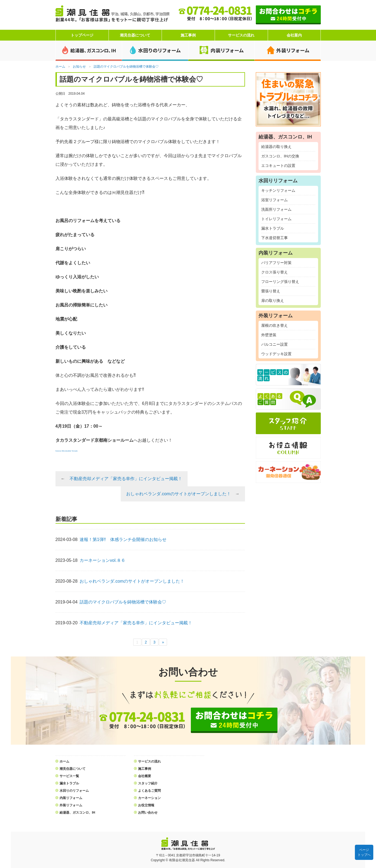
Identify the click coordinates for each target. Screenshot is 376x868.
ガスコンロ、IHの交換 (280, 156)
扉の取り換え (273, 301)
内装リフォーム (71, 798)
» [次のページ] (163, 642)
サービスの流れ (241, 35)
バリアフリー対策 (276, 263)
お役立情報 (146, 805)
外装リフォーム (71, 805)
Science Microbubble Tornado (67, 451)
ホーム (64, 761)
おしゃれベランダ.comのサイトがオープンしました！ (179, 494)
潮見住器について (135, 35)
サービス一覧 (69, 776)
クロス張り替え (274, 272)
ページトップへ (364, 852)
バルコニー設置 (274, 344)
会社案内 (294, 35)
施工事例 (188, 35)
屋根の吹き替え (274, 325)
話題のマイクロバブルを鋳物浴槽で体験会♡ (123, 602)
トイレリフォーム (276, 219)
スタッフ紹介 (148, 783)
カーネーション (149, 798)
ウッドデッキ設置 (276, 354)
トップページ (82, 35)
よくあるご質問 (149, 791)
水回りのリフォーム (74, 791)
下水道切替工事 (274, 238)
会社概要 (145, 776)
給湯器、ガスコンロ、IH (77, 813)
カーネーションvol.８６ (102, 560)
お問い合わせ (148, 813)
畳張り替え (271, 291)
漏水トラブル (273, 228)
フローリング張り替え (280, 282)
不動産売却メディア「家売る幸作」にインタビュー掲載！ (126, 479)
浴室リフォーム (274, 200)
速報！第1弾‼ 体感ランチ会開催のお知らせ (123, 539)
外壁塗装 (269, 335)
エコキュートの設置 (278, 166)
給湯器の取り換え (276, 147)
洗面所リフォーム (276, 209)
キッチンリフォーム (278, 190)
